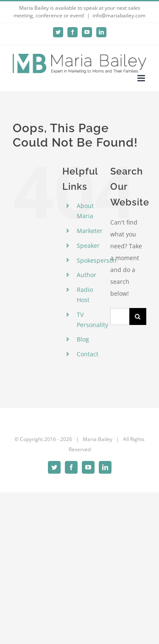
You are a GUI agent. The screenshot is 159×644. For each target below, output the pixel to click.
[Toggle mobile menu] (142, 78)
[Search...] (120, 316)
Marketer (90, 231)
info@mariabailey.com (119, 15)
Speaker (88, 246)
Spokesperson (97, 260)
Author (86, 275)
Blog (83, 339)
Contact (88, 354)
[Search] (138, 316)
